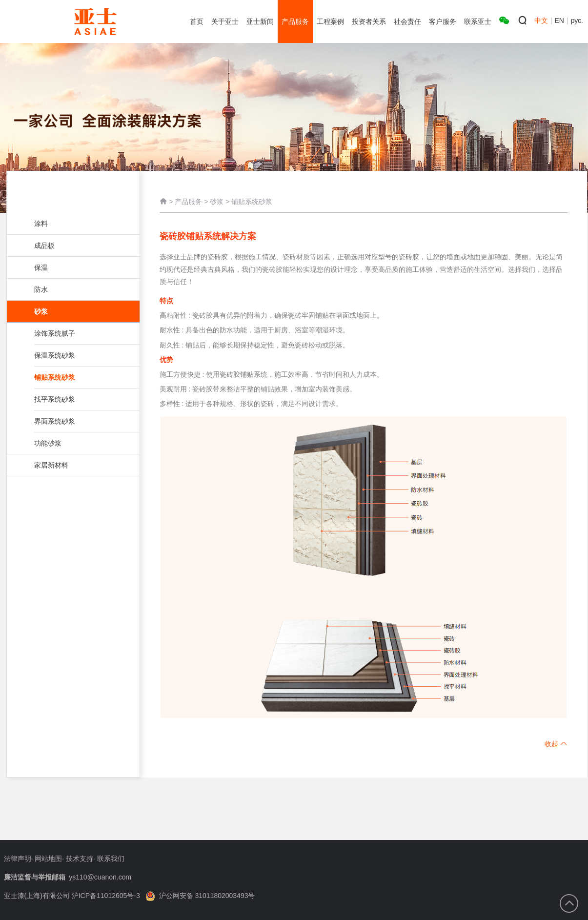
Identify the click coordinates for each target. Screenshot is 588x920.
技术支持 (80, 859)
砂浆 (77, 311)
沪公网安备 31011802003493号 (200, 896)
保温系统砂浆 (72, 355)
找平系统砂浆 (72, 399)
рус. (577, 20)
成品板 (72, 245)
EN (559, 20)
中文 (541, 20)
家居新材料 (72, 465)
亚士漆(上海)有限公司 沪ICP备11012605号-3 (72, 896)
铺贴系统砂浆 (81, 377)
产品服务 (188, 203)
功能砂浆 (72, 443)
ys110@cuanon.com (100, 877)
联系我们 (111, 859)
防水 (72, 289)
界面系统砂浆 (72, 421)
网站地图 (48, 859)
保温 (72, 267)
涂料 (72, 224)
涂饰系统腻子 (72, 333)
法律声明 (18, 859)
